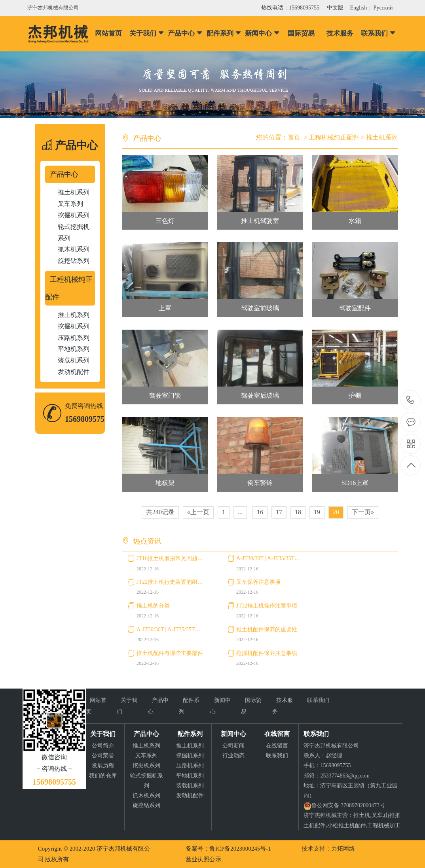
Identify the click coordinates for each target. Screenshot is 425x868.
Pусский (383, 8)
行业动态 (233, 756)
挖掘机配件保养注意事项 (267, 653)
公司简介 (103, 746)
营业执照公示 (203, 859)
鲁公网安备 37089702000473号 (348, 805)
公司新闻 (233, 746)
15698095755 (411, 400)
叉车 (377, 815)
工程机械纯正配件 (69, 288)
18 (298, 512)
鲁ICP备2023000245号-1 (240, 849)
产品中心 (185, 33)
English (358, 8)
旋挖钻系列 (74, 261)
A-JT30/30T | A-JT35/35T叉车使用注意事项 (170, 629)
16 (260, 512)
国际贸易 (301, 33)
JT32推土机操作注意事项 (267, 606)
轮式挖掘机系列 (74, 232)
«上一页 (198, 512)
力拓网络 (343, 849)
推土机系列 (74, 192)
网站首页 (108, 33)
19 (317, 512)
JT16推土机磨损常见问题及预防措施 (170, 558)
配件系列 (224, 33)
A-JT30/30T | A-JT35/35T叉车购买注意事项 (270, 558)
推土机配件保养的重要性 (267, 629)
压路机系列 (74, 338)
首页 (294, 137)
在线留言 (277, 746)
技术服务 (340, 33)
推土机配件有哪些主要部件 (170, 653)
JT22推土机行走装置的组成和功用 (170, 582)
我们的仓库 (103, 776)
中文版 (335, 8)
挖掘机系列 (74, 215)
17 (279, 512)
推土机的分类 (153, 606)
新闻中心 (263, 33)
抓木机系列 (74, 249)
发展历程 (103, 765)
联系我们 (379, 33)
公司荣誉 (103, 756)
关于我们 (147, 33)
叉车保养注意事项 (258, 582)
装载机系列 (74, 360)
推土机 (362, 815)
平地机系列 (74, 349)
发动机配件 (74, 372)
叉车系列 (70, 204)
